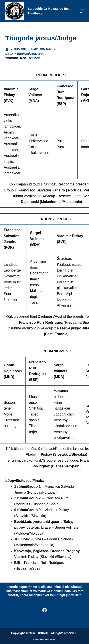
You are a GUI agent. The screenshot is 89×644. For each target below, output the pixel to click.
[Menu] (82, 11)
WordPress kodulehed (44, 639)
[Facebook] (45, 610)
